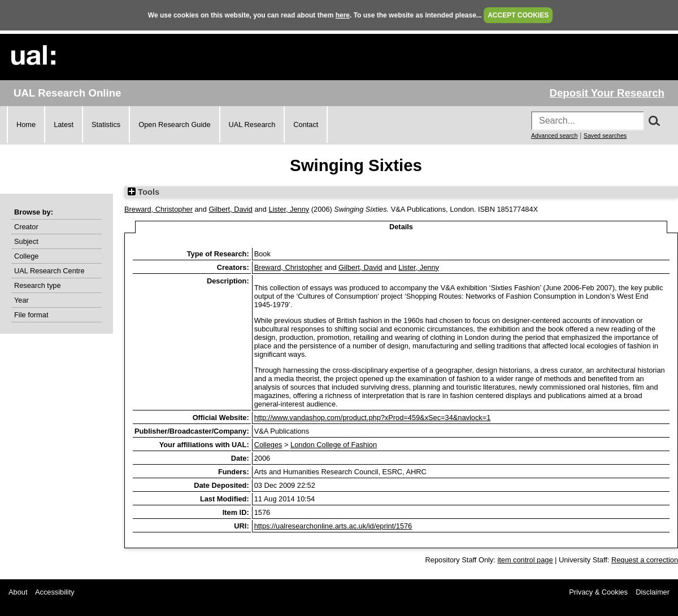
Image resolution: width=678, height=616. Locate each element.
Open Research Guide (174, 124)
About (18, 592)
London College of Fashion (334, 445)
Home (26, 124)
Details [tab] (401, 227)
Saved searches (605, 136)
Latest (64, 124)
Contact (306, 124)
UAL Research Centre (49, 271)
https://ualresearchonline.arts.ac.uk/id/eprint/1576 (333, 526)
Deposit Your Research (607, 93)
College (26, 256)
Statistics (106, 124)
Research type (38, 285)
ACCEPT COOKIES (518, 15)
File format (31, 315)
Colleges (268, 445)
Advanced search (554, 136)
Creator (26, 227)
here (343, 15)
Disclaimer (653, 592)
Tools (144, 192)
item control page (525, 560)
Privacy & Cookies (598, 592)
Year (21, 300)
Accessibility (55, 592)
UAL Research (252, 124)
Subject (26, 241)
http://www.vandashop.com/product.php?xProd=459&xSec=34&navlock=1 (373, 418)
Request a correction (645, 560)
